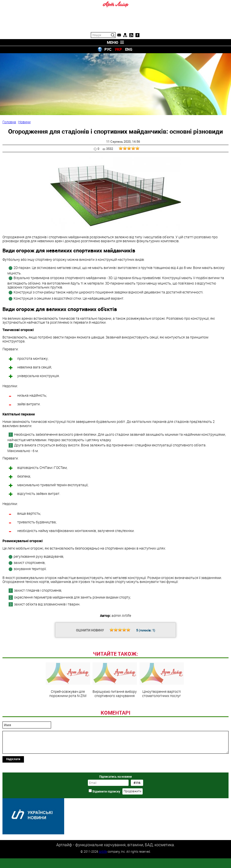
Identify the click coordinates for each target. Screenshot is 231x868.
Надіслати (13, 793)
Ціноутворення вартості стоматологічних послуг (162, 714)
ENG (129, 49)
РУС (108, 49)
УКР (118, 49)
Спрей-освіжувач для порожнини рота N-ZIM (68, 714)
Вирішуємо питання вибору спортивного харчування (115, 714)
